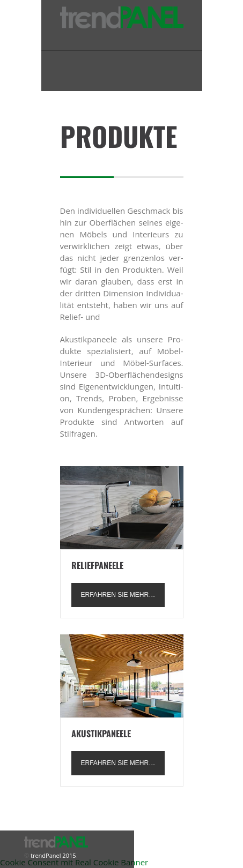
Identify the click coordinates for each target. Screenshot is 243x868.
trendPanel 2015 (52, 855)
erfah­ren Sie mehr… (118, 595)
